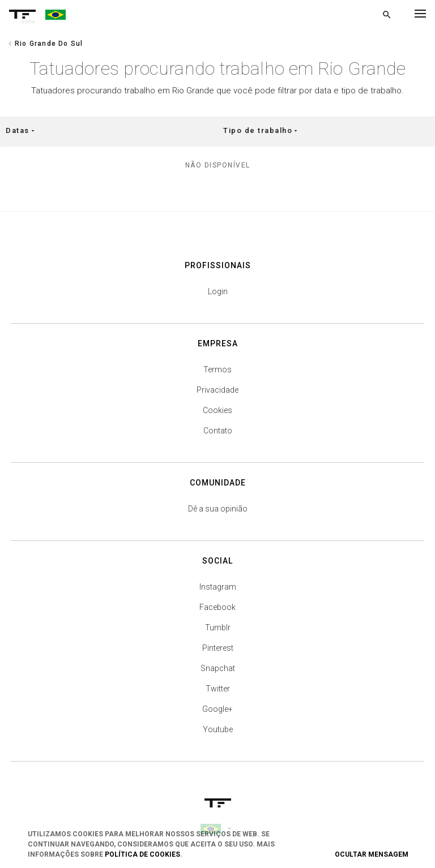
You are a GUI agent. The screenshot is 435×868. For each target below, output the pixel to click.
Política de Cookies (142, 854)
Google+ (217, 709)
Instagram (218, 587)
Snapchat (218, 668)
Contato (218, 431)
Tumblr (218, 628)
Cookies (217, 410)
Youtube (218, 729)
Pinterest (218, 648)
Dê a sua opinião (218, 509)
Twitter (218, 689)
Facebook (217, 607)
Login (218, 291)
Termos (217, 369)
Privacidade (217, 390)
